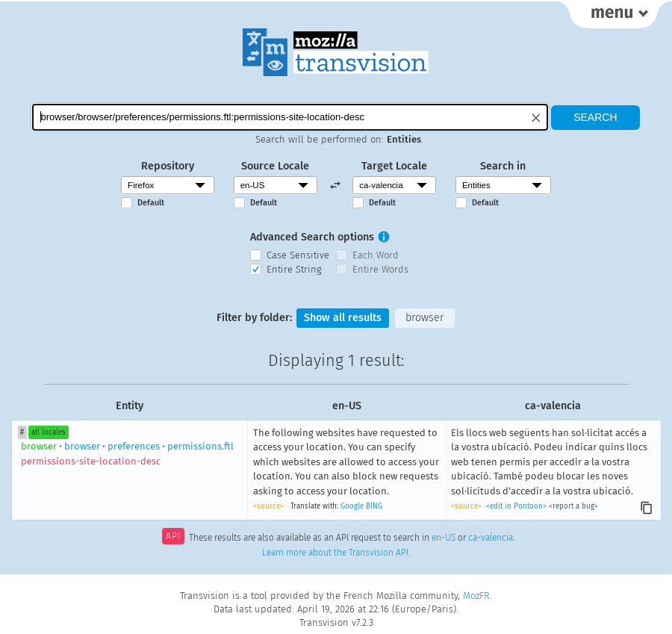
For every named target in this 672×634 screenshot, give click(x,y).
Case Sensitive (298, 255)
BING (374, 506)
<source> (268, 506)
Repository (168, 166)
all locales (49, 432)
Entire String (294, 269)
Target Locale (394, 166)
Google (352, 506)
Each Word (376, 255)
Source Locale (275, 166)
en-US (444, 538)
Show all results (343, 318)
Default (151, 203)
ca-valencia (491, 538)
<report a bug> (573, 506)
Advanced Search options (312, 237)
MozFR (476, 596)
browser (424, 318)
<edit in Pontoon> (516, 506)
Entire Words (380, 269)
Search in (503, 166)
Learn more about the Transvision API (335, 553)
